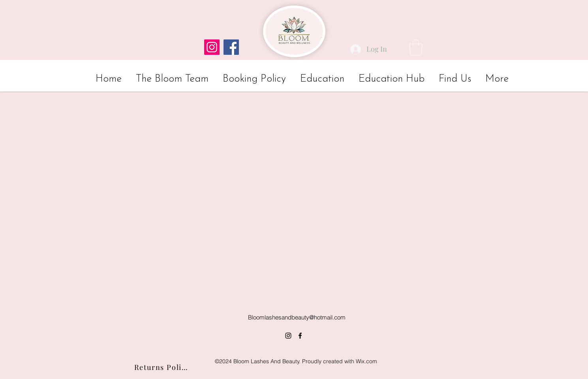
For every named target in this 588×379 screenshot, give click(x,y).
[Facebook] (231, 47)
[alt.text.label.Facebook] (300, 336)
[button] (416, 47)
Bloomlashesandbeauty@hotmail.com (297, 317)
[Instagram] (212, 47)
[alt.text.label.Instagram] (288, 336)
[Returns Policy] (162, 367)
